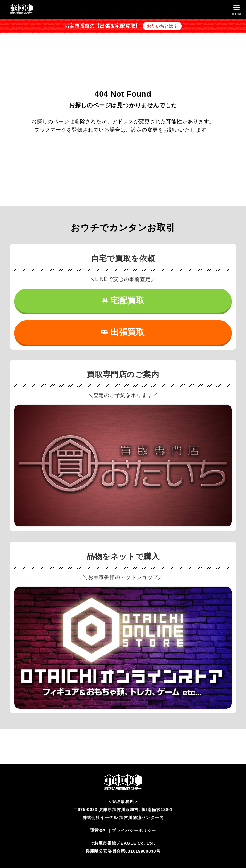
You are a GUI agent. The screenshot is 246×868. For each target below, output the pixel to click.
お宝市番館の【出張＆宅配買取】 (102, 26)
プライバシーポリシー (134, 830)
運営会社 (99, 830)
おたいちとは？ (162, 26)
